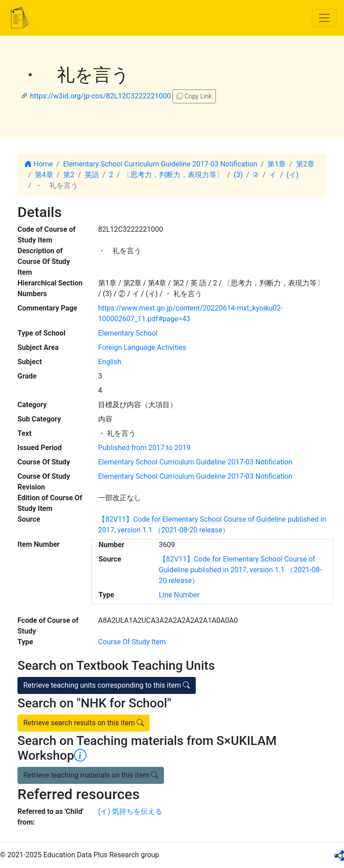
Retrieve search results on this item (84, 723)
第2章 (305, 164)
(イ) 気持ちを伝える (130, 811)
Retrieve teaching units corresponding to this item (107, 685)
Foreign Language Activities (142, 347)
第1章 (277, 164)
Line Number (179, 595)
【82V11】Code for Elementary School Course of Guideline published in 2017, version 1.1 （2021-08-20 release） (241, 570)
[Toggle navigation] (324, 18)
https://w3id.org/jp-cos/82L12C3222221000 (101, 96)
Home (39, 164)
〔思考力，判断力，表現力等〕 (173, 175)
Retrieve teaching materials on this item (91, 775)
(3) (238, 175)
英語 (92, 175)
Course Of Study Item (132, 642)
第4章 (44, 175)
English (110, 362)
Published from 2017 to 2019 (144, 448)
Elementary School (128, 333)
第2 (69, 175)
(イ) (293, 175)
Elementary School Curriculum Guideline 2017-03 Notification (160, 164)
